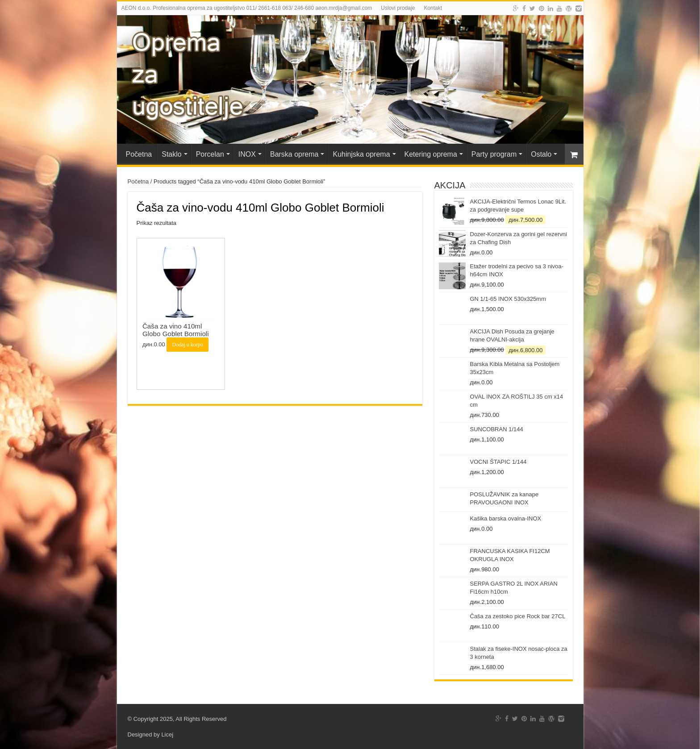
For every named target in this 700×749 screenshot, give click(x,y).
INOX (247, 154)
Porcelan (210, 154)
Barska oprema (294, 154)
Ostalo (541, 154)
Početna (139, 154)
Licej (167, 734)
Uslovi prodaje (398, 8)
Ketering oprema (431, 154)
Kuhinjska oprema (361, 154)
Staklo (171, 154)
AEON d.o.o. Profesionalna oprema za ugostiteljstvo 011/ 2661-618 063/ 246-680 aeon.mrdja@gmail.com (247, 8)
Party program (494, 154)
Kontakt (433, 8)
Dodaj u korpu (187, 345)
